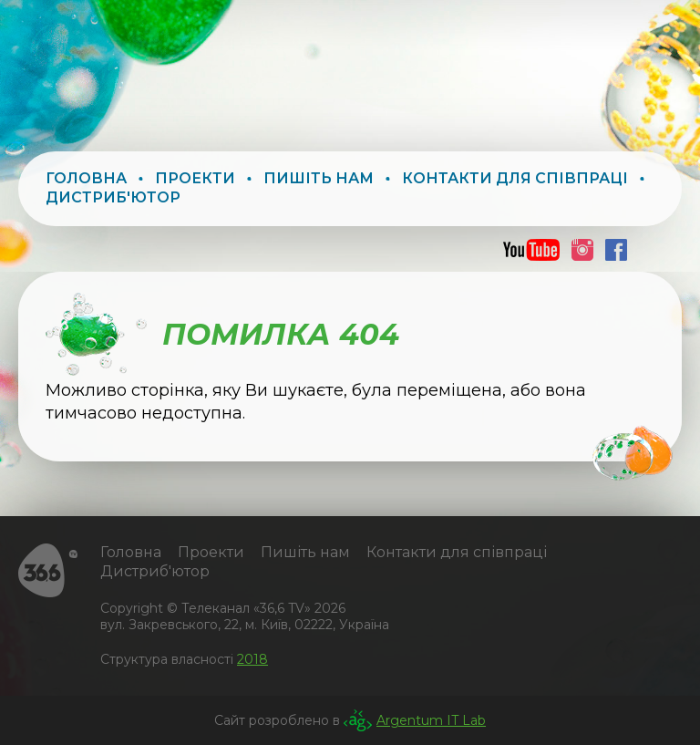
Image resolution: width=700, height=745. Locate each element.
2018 (252, 659)
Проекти (195, 178)
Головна (86, 178)
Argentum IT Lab (431, 720)
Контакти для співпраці (515, 178)
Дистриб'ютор (113, 197)
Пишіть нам (319, 178)
